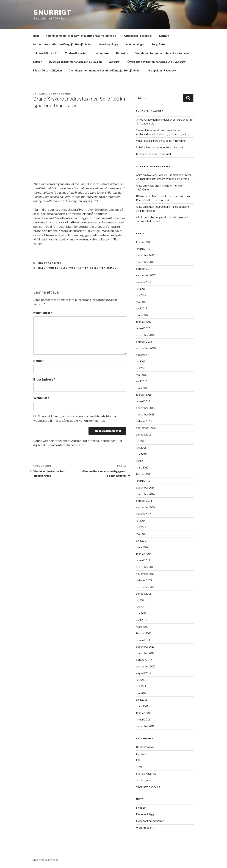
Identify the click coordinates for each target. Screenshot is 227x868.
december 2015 (145, 408)
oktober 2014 (144, 501)
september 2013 (146, 587)
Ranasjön (122, 53)
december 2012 (145, 647)
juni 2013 (141, 607)
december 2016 (145, 335)
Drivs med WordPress (45, 860)
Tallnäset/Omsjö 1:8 (46, 53)
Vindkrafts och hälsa (148, 787)
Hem (36, 36)
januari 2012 (143, 719)
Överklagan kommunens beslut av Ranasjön (163, 53)
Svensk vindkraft (146, 774)
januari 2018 (143, 249)
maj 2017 (141, 302)
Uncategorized (50, 263)
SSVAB (140, 767)
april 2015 (142, 461)
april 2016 (142, 381)
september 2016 (146, 348)
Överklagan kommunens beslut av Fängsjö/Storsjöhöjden (105, 70)
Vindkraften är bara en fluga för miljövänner (161, 141)
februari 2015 (144, 474)
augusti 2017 (144, 282)
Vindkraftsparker (76, 53)
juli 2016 (141, 361)
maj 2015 (141, 454)
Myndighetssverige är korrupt (154, 154)
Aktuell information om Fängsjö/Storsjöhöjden (63, 44)
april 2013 (142, 620)
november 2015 (145, 414)
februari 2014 (144, 554)
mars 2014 (142, 547)
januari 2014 (143, 560)
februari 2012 (144, 713)
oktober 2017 (144, 269)
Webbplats (41, 398)
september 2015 (146, 428)
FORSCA (141, 754)
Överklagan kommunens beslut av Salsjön (75, 62)
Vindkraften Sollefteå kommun (94, 268)
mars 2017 (142, 315)
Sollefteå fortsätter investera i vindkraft (160, 147)
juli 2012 (141, 680)
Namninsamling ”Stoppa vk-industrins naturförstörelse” (81, 36)
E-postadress (44, 380)
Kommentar (43, 313)
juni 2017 (141, 295)
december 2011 (145, 726)
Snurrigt (52, 12)
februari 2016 (144, 395)
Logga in (141, 808)
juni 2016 (141, 368)
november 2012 (145, 653)
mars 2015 (142, 468)
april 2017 (142, 308)
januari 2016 (143, 401)
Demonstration (145, 747)
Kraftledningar (135, 44)
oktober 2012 (144, 660)
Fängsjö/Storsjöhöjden (47, 70)
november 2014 (145, 494)
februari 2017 (144, 322)
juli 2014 (141, 521)
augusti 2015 (144, 435)
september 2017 (146, 275)
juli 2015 (141, 441)
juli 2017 (141, 289)
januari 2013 (143, 640)
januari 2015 (143, 481)
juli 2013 (141, 600)
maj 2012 (141, 693)
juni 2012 (141, 686)
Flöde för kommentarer (150, 821)
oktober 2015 (144, 421)
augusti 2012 (144, 673)
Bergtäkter (159, 44)
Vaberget (115, 62)
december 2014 (145, 488)
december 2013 (145, 567)
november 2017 (145, 262)
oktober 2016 (144, 342)
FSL (138, 760)
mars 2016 (142, 388)
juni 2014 (141, 527)
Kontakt (164, 36)
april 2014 (142, 541)
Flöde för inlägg (145, 814)
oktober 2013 (144, 580)
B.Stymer (142, 196)
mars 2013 (142, 627)
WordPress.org (145, 828)
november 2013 (145, 574)
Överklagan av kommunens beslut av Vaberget (157, 62)
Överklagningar (109, 44)
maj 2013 (141, 613)
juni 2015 (141, 448)
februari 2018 (144, 242)
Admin (66, 94)
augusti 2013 (144, 594)
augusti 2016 (144, 355)
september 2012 (146, 666)
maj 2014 (141, 534)
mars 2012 (142, 706)
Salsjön (38, 62)
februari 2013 (144, 633)
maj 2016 (141, 375)
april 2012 (142, 700)
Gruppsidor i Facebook (138, 36)
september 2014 (146, 507)
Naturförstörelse (53, 268)
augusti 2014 (144, 514)
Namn (38, 361)
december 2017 (145, 255)
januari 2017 (143, 328)
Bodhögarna (102, 53)
